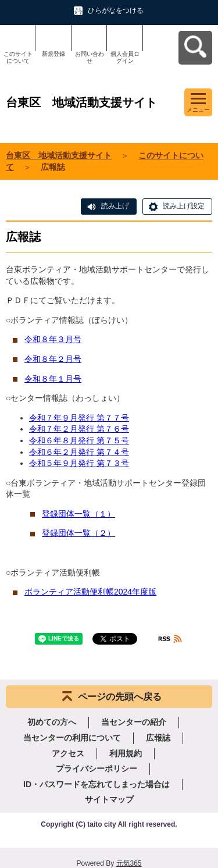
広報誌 (158, 738)
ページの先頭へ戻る (120, 697)
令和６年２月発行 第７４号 (79, 452)
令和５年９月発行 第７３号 (79, 463)
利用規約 (126, 753)
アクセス (68, 753)
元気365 (129, 863)
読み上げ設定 (184, 206)
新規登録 (53, 54)
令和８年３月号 (53, 339)
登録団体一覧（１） (78, 514)
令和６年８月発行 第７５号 (79, 440)
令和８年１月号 (53, 379)
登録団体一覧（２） (78, 533)
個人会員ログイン (125, 57)
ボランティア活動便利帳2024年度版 (90, 592)
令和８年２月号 (53, 359)
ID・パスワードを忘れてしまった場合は (97, 784)
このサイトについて (18, 57)
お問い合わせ (90, 57)
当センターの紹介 (134, 722)
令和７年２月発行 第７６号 (79, 429)
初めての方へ (52, 722)
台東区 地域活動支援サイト (59, 155)
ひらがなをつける (116, 10)
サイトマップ (109, 799)
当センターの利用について (72, 738)
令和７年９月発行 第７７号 (79, 418)
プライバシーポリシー (97, 769)
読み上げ (115, 206)
